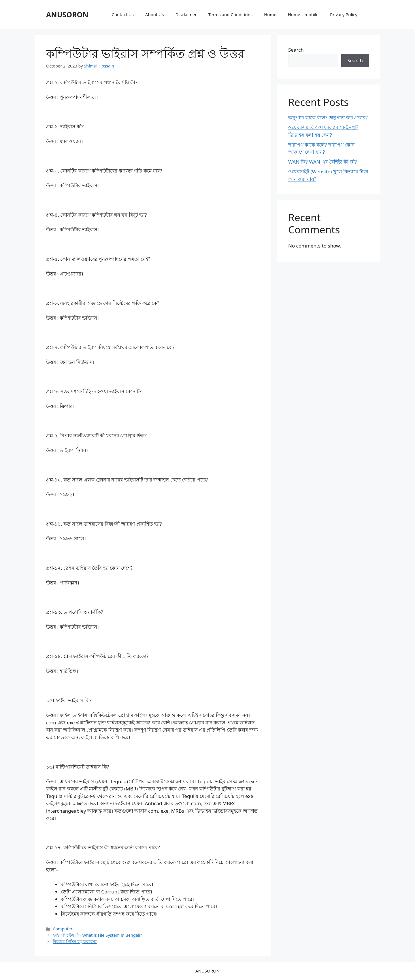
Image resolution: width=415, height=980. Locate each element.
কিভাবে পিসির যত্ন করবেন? (75, 941)
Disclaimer (186, 14)
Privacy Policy (344, 14)
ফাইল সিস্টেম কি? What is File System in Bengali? (97, 935)
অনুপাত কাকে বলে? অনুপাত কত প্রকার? (328, 118)
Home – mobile (303, 14)
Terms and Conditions (231, 14)
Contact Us (123, 14)
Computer (63, 929)
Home (270, 14)
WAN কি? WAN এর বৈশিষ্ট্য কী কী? (322, 162)
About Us (155, 14)
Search (296, 50)
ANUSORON (67, 14)
